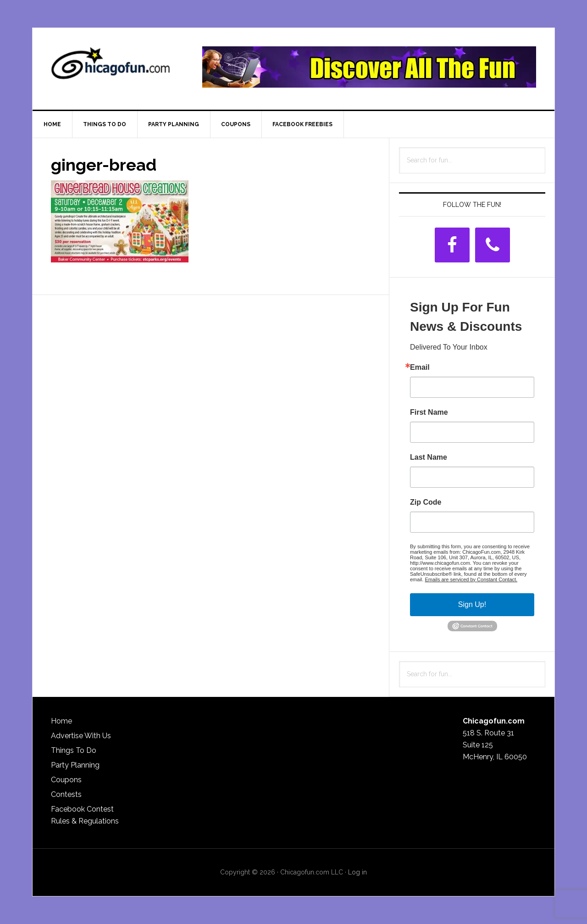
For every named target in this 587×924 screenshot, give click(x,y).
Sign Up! (472, 604)
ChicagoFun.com (111, 67)
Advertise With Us (81, 736)
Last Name (429, 457)
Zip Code (426, 502)
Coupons (66, 780)
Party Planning (75, 765)
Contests (66, 794)
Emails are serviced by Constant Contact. (471, 579)
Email (420, 367)
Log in (357, 872)
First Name (429, 412)
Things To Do (74, 750)
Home (61, 721)
